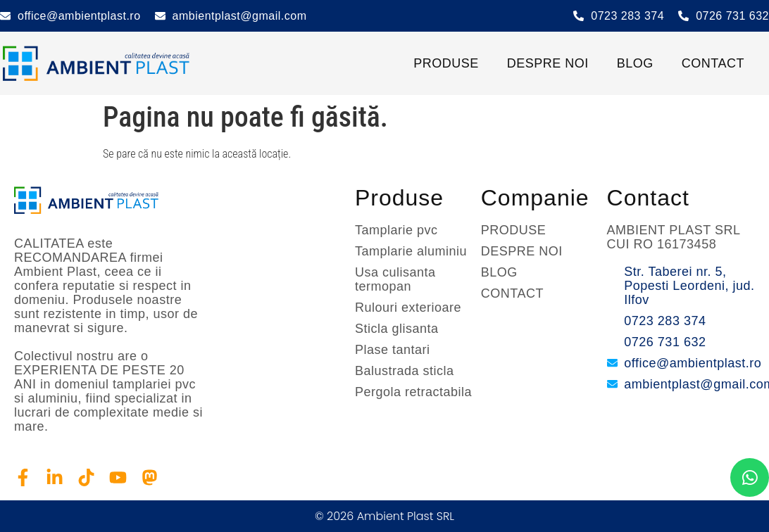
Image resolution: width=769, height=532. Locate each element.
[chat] (750, 477)
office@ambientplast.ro (79, 16)
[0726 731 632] (683, 16)
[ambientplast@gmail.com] (160, 16)
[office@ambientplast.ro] (5, 16)
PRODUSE (446, 63)
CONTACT (713, 63)
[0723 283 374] (579, 16)
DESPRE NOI (548, 63)
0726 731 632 (732, 16)
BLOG (635, 63)
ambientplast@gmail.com (240, 16)
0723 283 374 (627, 16)
